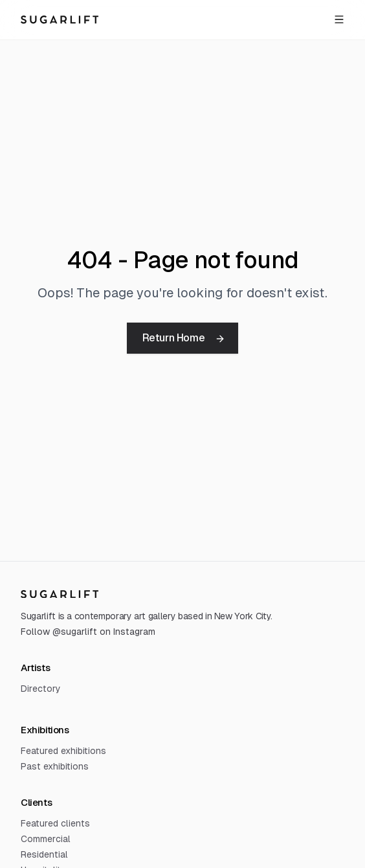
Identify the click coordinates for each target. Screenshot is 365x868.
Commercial (46, 839)
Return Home (184, 338)
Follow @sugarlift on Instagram (88, 632)
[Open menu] (339, 19)
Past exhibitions (55, 766)
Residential (44, 854)
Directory (41, 689)
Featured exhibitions (63, 751)
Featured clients (55, 823)
